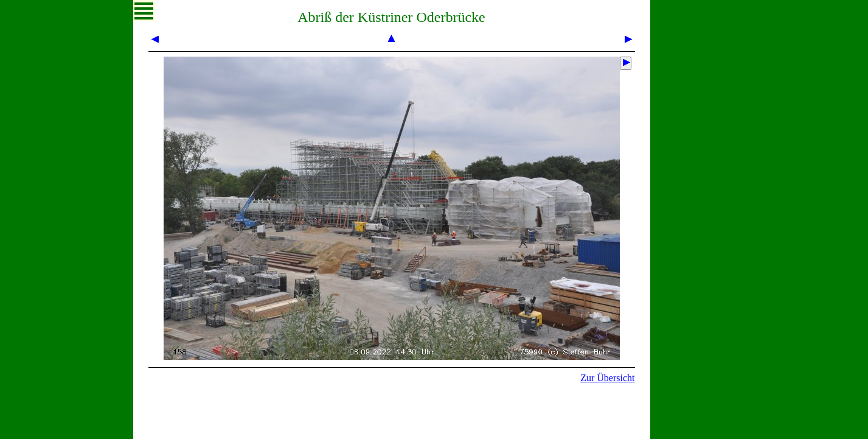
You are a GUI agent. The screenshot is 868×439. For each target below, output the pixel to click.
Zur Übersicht (607, 378)
